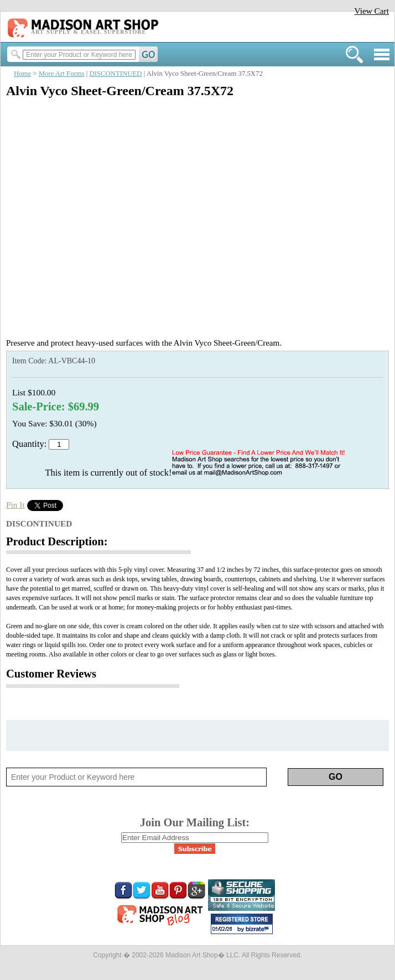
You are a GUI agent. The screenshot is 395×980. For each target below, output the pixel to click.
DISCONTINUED (116, 74)
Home (22, 74)
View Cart (371, 11)
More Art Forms (62, 74)
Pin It (15, 505)
